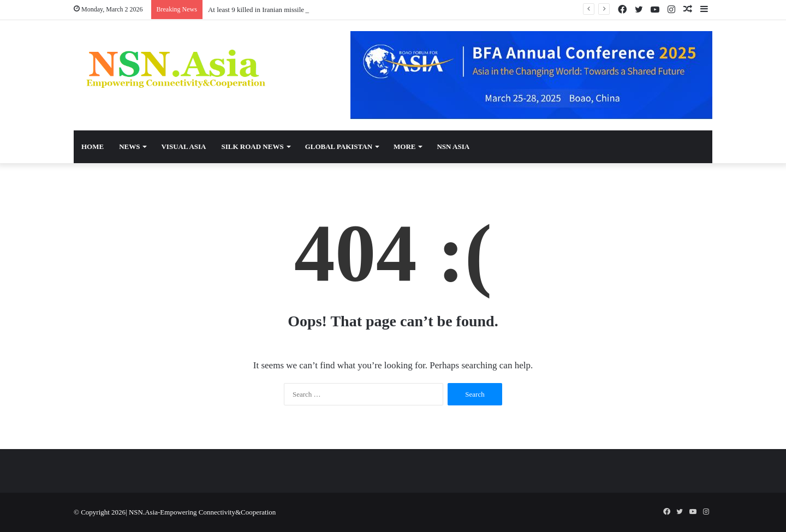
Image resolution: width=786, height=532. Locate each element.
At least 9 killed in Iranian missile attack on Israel (279, 10)
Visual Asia (183, 147)
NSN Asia (453, 147)
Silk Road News (252, 147)
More (404, 147)
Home (93, 147)
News (129, 147)
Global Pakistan (339, 147)
